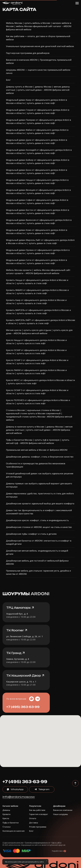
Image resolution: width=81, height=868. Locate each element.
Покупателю (35, 806)
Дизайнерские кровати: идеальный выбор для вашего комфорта (40, 503)
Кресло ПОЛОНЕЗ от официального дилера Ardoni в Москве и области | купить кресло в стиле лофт (38, 402)
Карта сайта (56, 843)
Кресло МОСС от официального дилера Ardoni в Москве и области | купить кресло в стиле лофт (40, 382)
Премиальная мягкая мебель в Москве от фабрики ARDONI (37, 450)
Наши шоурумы (60, 814)
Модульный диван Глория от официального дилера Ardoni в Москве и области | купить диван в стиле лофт (38, 111)
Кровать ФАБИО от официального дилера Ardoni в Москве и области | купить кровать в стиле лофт (37, 292)
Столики (7, 827)
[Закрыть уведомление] (47, 861)
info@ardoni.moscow (19, 797)
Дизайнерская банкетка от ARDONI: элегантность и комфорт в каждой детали (39, 542)
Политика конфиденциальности (37, 843)
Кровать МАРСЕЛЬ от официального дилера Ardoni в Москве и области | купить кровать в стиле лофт (38, 312)
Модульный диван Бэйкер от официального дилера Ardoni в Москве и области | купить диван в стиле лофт (38, 162)
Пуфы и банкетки (11, 823)
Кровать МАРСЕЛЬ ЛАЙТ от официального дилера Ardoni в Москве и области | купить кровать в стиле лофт (41, 322)
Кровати (7, 814)
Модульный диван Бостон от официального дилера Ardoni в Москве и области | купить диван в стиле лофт (38, 212)
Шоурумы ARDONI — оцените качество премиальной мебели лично (38, 71)
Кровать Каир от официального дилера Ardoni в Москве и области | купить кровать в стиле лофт (36, 302)
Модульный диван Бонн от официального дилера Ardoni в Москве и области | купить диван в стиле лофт (37, 172)
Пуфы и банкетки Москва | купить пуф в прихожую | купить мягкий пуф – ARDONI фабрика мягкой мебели (38, 441)
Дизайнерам (59, 806)
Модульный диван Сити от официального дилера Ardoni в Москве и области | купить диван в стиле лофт (36, 262)
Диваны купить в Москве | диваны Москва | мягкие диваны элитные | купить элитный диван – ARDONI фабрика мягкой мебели (38, 90)
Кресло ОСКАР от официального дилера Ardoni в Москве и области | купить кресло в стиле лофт (36, 352)
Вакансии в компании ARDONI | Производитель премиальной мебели (39, 61)
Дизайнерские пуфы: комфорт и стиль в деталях (31, 534)
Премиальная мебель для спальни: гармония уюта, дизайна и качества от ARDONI (38, 572)
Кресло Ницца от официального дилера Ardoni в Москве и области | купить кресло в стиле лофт (36, 342)
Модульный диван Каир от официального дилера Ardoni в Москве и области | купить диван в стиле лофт (36, 101)
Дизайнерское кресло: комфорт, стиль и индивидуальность (37, 520)
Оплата (33, 818)
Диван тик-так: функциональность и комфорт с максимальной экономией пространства (39, 512)
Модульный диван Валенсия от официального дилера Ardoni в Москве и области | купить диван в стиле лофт (39, 222)
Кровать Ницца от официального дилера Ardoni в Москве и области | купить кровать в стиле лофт (37, 282)
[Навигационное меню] (77, 3)
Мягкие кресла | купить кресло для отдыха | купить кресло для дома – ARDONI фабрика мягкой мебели (39, 332)
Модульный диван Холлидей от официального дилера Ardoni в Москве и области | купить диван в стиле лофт (39, 152)
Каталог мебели (10, 806)
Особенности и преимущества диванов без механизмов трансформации (36, 465)
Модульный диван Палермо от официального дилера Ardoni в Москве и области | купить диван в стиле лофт (38, 122)
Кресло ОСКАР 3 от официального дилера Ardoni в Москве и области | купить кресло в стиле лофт (37, 392)
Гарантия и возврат (39, 814)
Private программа (38, 827)
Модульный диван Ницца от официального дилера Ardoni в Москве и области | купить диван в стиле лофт (37, 182)
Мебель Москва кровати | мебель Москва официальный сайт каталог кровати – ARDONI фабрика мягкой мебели (38, 272)
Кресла (6, 818)
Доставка (34, 823)
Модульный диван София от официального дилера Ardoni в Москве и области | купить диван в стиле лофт (37, 202)
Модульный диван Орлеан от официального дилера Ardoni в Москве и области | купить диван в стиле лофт (38, 252)
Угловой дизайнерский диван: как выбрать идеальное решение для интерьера (40, 475)
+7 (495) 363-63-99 (23, 707)
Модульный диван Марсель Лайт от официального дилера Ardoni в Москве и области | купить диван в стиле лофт (40, 242)
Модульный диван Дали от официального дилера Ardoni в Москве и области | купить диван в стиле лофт (37, 142)
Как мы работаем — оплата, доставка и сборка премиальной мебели (38, 38)
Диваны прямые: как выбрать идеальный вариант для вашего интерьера (39, 485)
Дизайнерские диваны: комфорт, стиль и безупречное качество (40, 457)
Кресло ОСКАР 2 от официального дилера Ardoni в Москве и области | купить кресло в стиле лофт (37, 362)
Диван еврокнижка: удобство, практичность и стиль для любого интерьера (40, 495)
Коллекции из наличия (14, 831)
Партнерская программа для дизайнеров (28, 53)
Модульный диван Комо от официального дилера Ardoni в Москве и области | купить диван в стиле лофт (37, 232)
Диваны (6, 810)
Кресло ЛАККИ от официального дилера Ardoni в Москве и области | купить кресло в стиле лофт (36, 372)
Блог (8, 80)
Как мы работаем (37, 810)
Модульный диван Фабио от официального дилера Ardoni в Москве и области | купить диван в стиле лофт (37, 132)
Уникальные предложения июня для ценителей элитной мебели (40, 46)
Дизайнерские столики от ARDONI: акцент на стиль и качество (39, 527)
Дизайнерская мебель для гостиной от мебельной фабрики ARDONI (37, 562)
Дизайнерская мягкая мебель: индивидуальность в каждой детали (37, 552)
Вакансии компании (63, 810)
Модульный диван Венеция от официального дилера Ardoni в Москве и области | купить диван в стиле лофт (38, 192)
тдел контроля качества (14, 843)
